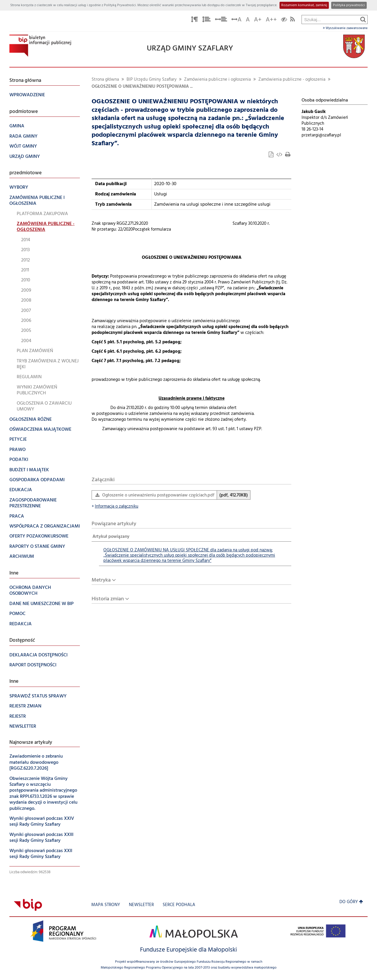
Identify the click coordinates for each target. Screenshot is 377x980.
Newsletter (141, 905)
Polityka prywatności (349, 5)
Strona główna (105, 80)
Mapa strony (106, 905)
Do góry (351, 902)
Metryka (101, 580)
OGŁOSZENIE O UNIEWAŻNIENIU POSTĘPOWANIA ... (142, 87)
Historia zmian (108, 599)
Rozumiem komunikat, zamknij (304, 5)
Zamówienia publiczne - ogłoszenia (292, 80)
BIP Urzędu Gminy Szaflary (152, 80)
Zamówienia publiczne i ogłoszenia (217, 80)
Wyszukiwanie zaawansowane (345, 28)
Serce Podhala (179, 905)
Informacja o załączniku (115, 507)
